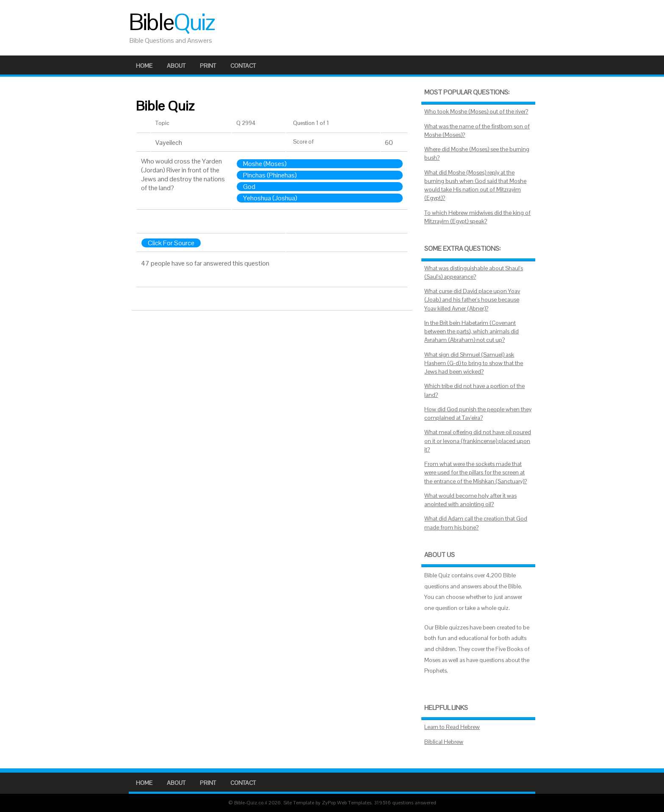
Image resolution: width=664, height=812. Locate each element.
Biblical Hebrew (444, 742)
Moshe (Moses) (265, 164)
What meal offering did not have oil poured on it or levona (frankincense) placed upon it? (478, 441)
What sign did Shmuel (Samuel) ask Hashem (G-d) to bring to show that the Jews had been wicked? (474, 363)
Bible (172, 22)
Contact (243, 66)
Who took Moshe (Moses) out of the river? (476, 112)
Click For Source (171, 243)
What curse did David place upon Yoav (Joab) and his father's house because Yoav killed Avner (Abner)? (472, 300)
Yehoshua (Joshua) (270, 198)
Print (208, 66)
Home (144, 66)
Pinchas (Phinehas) (270, 175)
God (249, 187)
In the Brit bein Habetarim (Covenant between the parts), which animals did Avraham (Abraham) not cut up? (472, 332)
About (176, 66)
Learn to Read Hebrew (452, 727)
